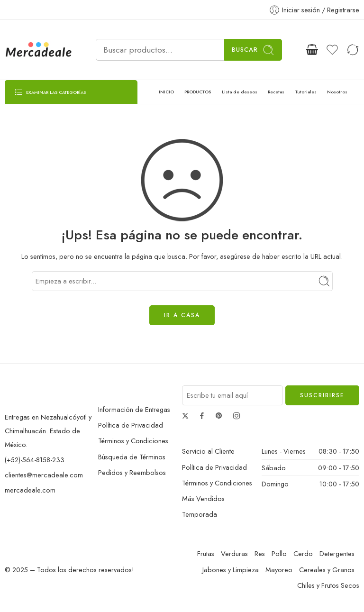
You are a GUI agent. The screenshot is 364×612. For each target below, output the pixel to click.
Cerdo (303, 553)
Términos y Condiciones (133, 441)
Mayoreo (279, 570)
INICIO (166, 92)
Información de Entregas (134, 409)
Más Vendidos (203, 498)
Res (260, 553)
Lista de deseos (240, 92)
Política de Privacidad (131, 425)
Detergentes (337, 553)
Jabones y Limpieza (231, 570)
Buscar (253, 50)
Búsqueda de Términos (132, 457)
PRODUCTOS (198, 92)
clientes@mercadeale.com (44, 475)
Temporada (200, 514)
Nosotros (337, 92)
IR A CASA (182, 315)
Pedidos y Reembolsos (132, 472)
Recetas (276, 92)
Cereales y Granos (327, 570)
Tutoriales (306, 92)
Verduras (234, 553)
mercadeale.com (30, 490)
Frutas (206, 553)
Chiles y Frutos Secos (328, 585)
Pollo (279, 553)
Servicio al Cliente (208, 451)
